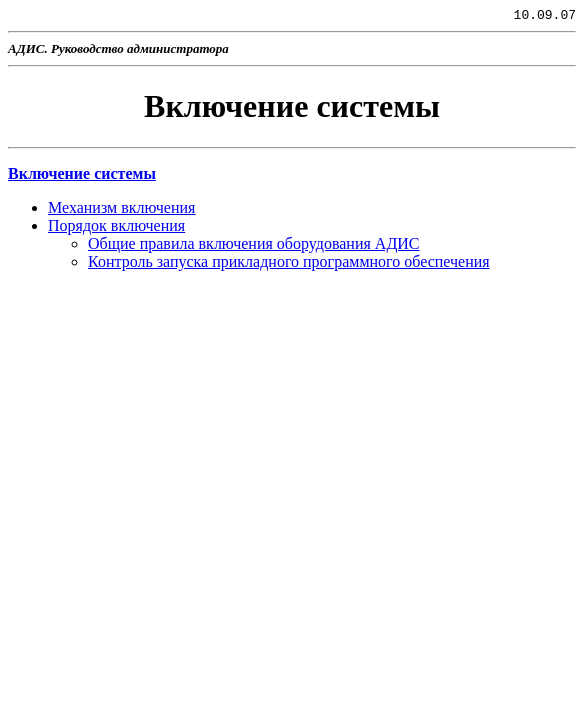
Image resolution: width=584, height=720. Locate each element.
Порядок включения (116, 228)
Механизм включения (121, 210)
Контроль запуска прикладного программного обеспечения (289, 264)
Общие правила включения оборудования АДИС (254, 246)
